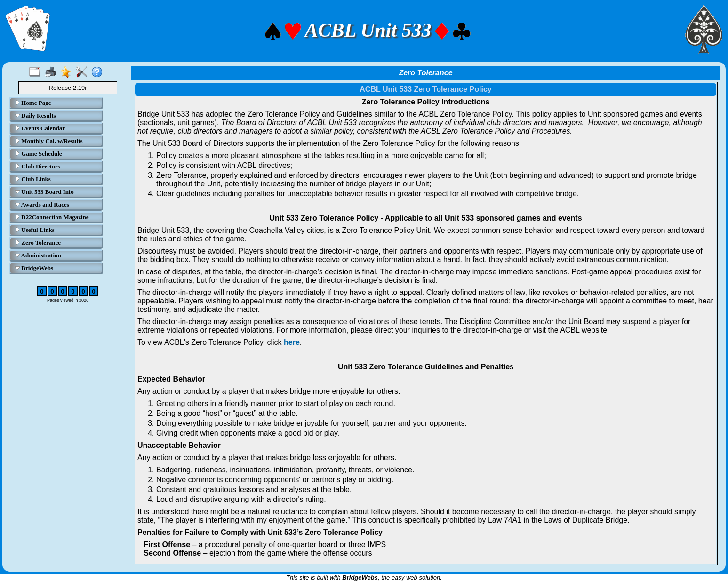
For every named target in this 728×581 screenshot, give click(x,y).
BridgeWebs (34, 268)
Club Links (33, 179)
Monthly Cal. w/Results (49, 141)
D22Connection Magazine (52, 217)
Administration (38, 255)
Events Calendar (40, 128)
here (292, 342)
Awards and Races (42, 204)
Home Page (33, 103)
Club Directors (38, 166)
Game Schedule (39, 154)
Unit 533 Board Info (44, 192)
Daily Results (36, 115)
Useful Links (35, 230)
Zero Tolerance (38, 243)
